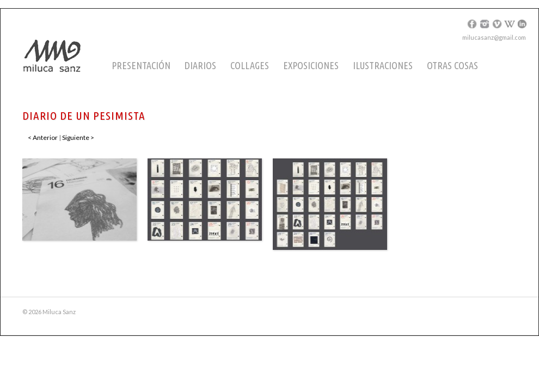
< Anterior (43, 137)
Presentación (141, 65)
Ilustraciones (383, 65)
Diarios (200, 65)
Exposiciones (311, 65)
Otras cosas (452, 65)
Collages (250, 65)
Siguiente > (78, 137)
